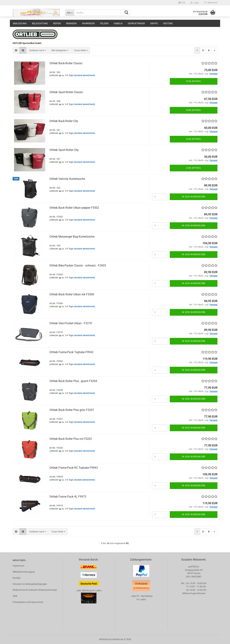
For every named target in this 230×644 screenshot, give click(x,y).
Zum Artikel (194, 81)
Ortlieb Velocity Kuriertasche (67, 179)
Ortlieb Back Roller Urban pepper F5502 (74, 208)
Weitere (168, 23)
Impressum (18, 566)
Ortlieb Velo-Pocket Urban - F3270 (71, 323)
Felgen (104, 23)
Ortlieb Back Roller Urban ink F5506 (72, 294)
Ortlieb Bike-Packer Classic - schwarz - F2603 (78, 265)
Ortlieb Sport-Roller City (64, 150)
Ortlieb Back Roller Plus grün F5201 (72, 410)
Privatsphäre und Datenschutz (28, 602)
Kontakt (17, 578)
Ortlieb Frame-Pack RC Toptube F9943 (74, 468)
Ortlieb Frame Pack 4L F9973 (68, 497)
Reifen (57, 23)
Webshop (104, 639)
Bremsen (71, 23)
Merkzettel (211, 3)
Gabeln (118, 23)
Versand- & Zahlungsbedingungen (30, 584)
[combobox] (38, 51)
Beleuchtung (40, 23)
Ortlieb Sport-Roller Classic (66, 92)
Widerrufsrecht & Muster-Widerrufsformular (35, 590)
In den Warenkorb (194, 197)
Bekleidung (20, 23)
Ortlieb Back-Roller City (64, 121)
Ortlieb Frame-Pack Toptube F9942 (71, 352)
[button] (182, 3)
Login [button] (195, 3)
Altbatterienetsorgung (24, 572)
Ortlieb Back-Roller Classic (66, 63)
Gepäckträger (136, 23)
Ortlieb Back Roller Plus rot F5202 (71, 439)
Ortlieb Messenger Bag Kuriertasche (72, 237)
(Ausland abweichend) (84, 75)
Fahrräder (88, 23)
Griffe (154, 23)
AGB (15, 596)
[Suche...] (70, 13)
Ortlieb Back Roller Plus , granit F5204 (73, 381)
